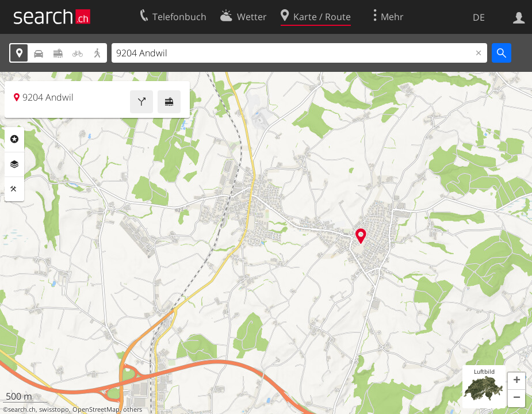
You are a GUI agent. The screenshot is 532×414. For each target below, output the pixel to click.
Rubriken (14, 139)
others (133, 409)
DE (479, 17)
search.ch (22, 409)
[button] (516, 381)
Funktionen (14, 189)
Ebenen (14, 164)
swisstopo (54, 409)
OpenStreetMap (96, 409)
